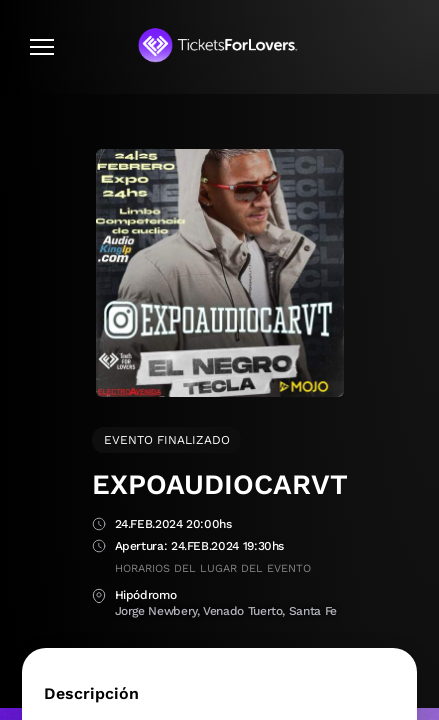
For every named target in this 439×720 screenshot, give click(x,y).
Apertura (99, 547)
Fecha (99, 525)
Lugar (99, 596)
